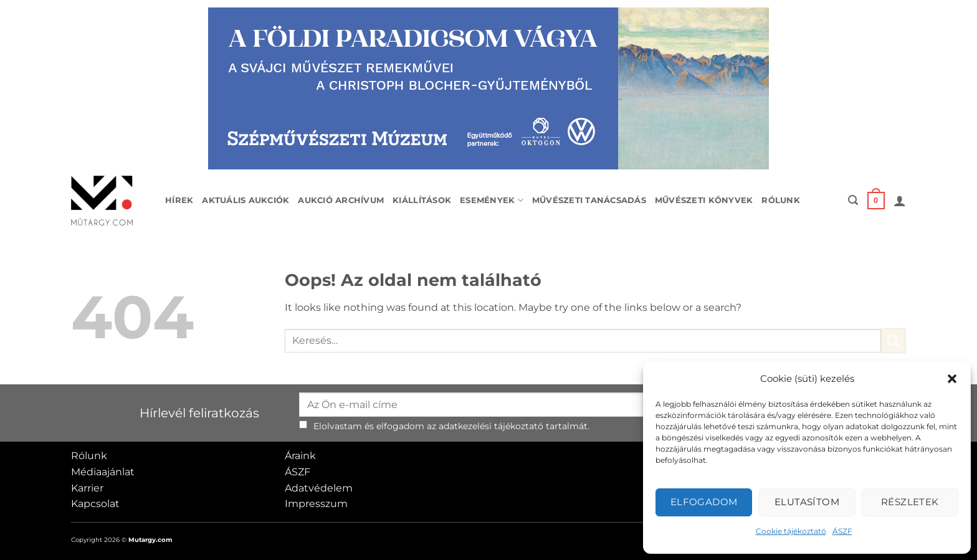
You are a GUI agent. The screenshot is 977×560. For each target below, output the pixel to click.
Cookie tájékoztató (791, 531)
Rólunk (781, 200)
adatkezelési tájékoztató (491, 426)
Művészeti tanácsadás (589, 200)
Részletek (910, 502)
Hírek (179, 200)
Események (492, 200)
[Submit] (894, 340)
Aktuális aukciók (245, 200)
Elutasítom (807, 502)
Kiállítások (422, 200)
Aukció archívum (341, 200)
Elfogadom (704, 502)
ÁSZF (842, 531)
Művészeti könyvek (704, 200)
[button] (952, 379)
